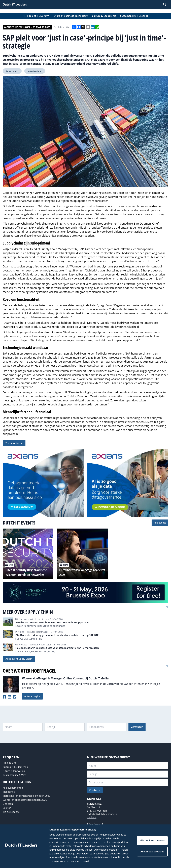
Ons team (8, 804)
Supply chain (12, 71)
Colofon (7, 808)
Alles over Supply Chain (19, 659)
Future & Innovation (14, 771)
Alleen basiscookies (152, 852)
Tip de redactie (14, 443)
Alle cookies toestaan (152, 840)
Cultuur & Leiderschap (15, 767)
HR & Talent (9, 763)
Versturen (137, 727)
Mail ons (92, 817)
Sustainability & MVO (14, 775)
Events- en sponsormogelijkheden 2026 (25, 800)
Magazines (9, 792)
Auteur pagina (32, 696)
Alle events (160, 523)
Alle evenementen (13, 788)
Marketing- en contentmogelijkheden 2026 (26, 796)
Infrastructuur (35, 71)
